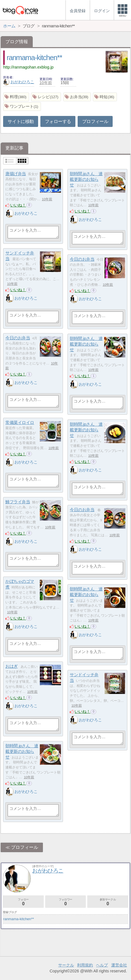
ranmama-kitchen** (34, 58)
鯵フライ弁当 (18, 502)
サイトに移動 (21, 121)
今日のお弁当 (82, 259)
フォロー (23, 902)
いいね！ (18, 205)
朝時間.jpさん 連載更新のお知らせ (86, 179)
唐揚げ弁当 (16, 174)
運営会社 (119, 965)
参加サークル (108, 902)
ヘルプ (102, 965)
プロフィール (95, 121)
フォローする (58, 121)
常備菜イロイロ (20, 422)
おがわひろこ (19, 82)
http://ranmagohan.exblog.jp (28, 67)
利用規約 (85, 965)
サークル (66, 965)
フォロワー (66, 902)
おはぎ (12, 666)
